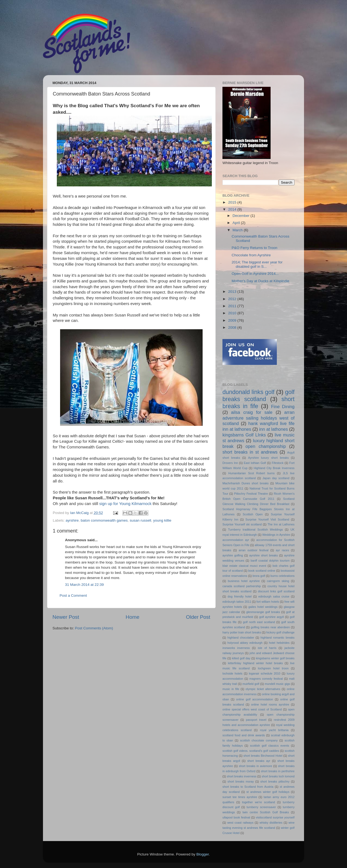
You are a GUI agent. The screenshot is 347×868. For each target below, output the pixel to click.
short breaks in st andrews (250, 452)
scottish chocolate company (259, 740)
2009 (233, 320)
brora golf (259, 576)
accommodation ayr (236, 540)
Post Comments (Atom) (94, 628)
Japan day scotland (276, 478)
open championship (266, 446)
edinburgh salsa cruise (274, 596)
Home (132, 617)
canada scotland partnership (242, 586)
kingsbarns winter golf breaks (275, 658)
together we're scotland (258, 802)
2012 (233, 299)
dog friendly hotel (240, 596)
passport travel (256, 720)
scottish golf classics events (269, 746)
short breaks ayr (259, 761)
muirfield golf (251, 684)
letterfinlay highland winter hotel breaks (255, 663)
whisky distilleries (271, 823)
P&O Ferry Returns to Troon (255, 248)
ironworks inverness (236, 648)
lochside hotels (233, 673)
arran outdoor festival (254, 550)
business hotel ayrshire (244, 581)
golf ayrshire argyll (272, 617)
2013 (233, 292)
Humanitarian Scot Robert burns (252, 473)
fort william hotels (268, 602)
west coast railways (240, 823)
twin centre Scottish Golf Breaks (266, 812)
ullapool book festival (236, 817)
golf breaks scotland (258, 395)
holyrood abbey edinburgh (245, 643)
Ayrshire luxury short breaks (268, 458)
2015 (233, 202)
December (241, 216)
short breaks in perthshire (278, 771)
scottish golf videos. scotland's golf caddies (251, 751)
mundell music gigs (278, 684)
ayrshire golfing (233, 555)
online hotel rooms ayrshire (270, 704)
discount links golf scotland (276, 591)
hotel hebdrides (279, 643)
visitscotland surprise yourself (275, 817)
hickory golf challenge (280, 632)
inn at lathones (274, 429)
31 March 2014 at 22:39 (84, 585)
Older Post (198, 617)
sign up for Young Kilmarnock (125, 504)
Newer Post (66, 617)
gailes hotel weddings (263, 607)
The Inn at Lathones (281, 524)
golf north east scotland (259, 622)
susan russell (140, 520)
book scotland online (262, 571)
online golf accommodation (255, 699)
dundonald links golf (248, 392)
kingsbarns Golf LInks (244, 435)
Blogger (203, 854)
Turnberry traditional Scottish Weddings (256, 530)
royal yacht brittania (274, 730)
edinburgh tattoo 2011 (237, 602)
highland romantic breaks (278, 638)
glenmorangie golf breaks (263, 612)
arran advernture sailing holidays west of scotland (258, 418)
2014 (233, 209)
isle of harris (267, 648)
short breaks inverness (242, 776)
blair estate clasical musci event (244, 566)
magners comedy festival (266, 679)
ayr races (282, 550)
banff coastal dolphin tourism (270, 561)
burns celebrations (283, 576)
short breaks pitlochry (275, 781)
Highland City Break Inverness (274, 468)
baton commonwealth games (104, 520)
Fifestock (278, 463)
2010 (233, 313)
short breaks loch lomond (278, 776)
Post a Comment (73, 595)
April (237, 223)
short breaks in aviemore (255, 766)
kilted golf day (241, 658)
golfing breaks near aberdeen (270, 627)
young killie (162, 520)
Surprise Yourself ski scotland (242, 524)
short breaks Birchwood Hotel (263, 756)
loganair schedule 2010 (265, 673)
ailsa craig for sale (252, 412)
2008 (233, 327)
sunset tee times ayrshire (240, 797)
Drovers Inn (230, 463)
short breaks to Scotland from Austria (248, 787)
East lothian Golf (255, 463)
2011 (233, 306)
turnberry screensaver (261, 807)
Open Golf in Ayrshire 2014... (255, 274)
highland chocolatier (241, 638)
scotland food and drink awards (244, 735)
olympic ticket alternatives (263, 689)
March (238, 230)
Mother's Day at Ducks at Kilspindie (261, 281)
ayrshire (72, 520)
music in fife (231, 689)
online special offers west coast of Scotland (252, 709)
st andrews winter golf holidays (268, 792)
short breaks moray (241, 781)
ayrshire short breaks (264, 555)
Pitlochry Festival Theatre (251, 494)
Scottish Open (253, 514)
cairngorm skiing (278, 581)
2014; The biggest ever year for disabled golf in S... (257, 264)
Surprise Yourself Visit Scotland (267, 519)
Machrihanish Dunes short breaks (246, 483)
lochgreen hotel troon (273, 668)
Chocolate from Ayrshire (251, 255)
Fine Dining (283, 407)
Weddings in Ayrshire (276, 535)
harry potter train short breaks (242, 632)
